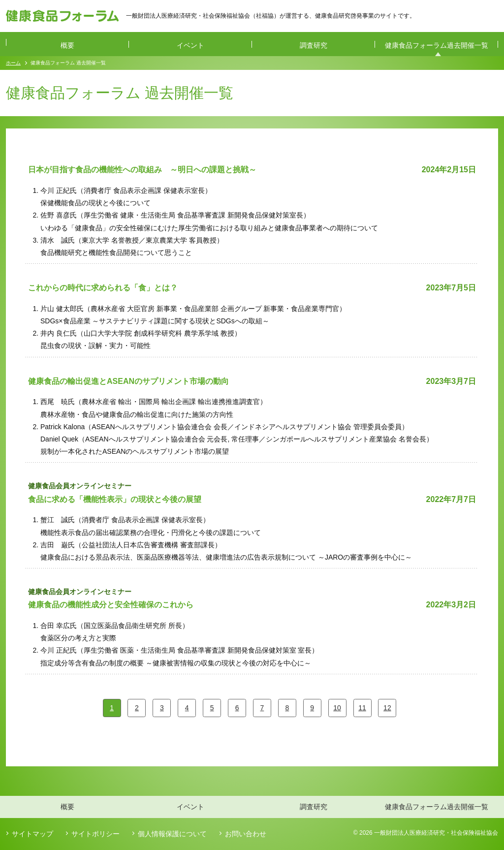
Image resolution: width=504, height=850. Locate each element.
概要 (67, 45)
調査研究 (314, 45)
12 (387, 708)
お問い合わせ (246, 834)
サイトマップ (32, 834)
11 (362, 708)
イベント (190, 45)
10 (337, 708)
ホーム (13, 63)
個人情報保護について (172, 834)
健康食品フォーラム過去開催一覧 (437, 45)
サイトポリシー (95, 834)
